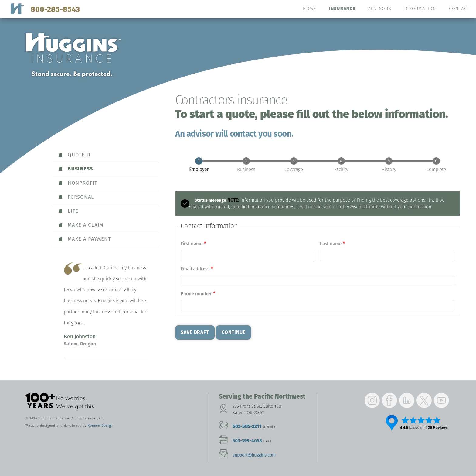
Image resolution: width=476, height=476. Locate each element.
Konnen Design (100, 426)
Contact (459, 9)
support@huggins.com (254, 455)
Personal (81, 197)
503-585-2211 (247, 426)
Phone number (196, 294)
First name (192, 244)
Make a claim (86, 225)
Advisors (380, 9)
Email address (195, 269)
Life (73, 211)
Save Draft (195, 332)
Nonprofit (83, 183)
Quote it (79, 155)
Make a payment (89, 239)
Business (80, 169)
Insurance (342, 9)
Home (310, 9)
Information (420, 9)
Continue (234, 332)
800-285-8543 (55, 9)
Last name (331, 244)
